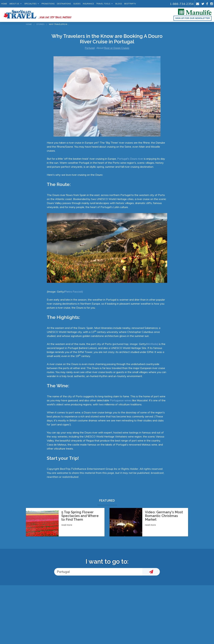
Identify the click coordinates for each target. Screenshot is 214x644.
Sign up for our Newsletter (193, 18)
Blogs (119, 4)
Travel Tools (103, 4)
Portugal (90, 48)
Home (4, 4)
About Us (14, 4)
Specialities (30, 4)
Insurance (88, 4)
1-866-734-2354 (182, 4)
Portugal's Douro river (130, 159)
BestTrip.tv (130, 4)
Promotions (48, 4)
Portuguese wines (121, 400)
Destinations (64, 4)
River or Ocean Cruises (117, 48)
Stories (40, 24)
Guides (77, 4)
